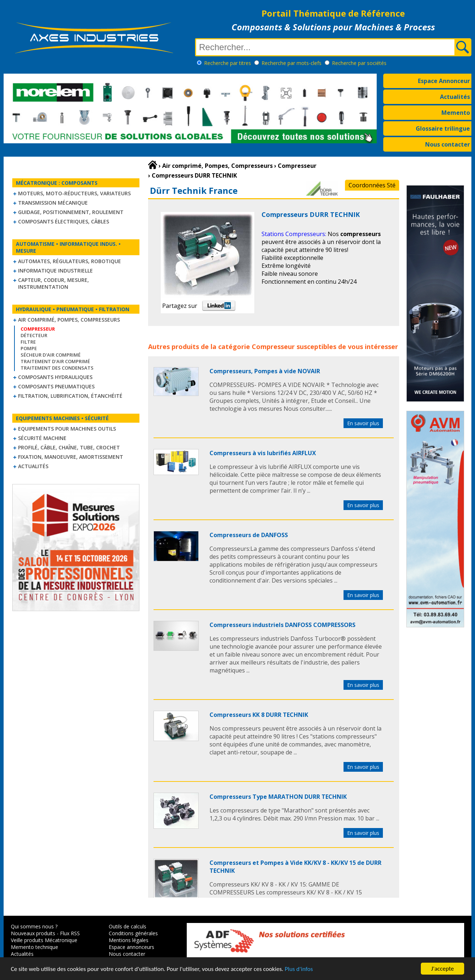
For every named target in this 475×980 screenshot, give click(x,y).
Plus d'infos (299, 969)
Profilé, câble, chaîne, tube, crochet (69, 447)
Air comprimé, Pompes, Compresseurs (69, 320)
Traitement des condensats (57, 368)
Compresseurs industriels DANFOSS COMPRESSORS (282, 625)
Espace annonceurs (131, 947)
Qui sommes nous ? (34, 926)
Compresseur (273, 347)
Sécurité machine (42, 438)
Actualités (455, 97)
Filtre (28, 342)
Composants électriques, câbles (64, 221)
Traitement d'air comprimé (55, 361)
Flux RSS (70, 933)
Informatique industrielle (55, 271)
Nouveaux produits (33, 933)
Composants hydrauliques (55, 377)
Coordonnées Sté (372, 185)
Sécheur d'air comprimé (51, 355)
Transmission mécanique (53, 203)
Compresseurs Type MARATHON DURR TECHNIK (278, 797)
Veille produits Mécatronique (44, 940)
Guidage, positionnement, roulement (71, 212)
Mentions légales (129, 940)
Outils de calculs (128, 926)
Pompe (29, 348)
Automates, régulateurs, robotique (70, 261)
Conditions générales (133, 933)
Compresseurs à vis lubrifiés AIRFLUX (263, 453)
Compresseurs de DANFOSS (249, 535)
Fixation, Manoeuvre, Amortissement (71, 457)
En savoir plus (363, 423)
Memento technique (34, 947)
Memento (456, 113)
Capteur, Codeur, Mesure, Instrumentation (53, 283)
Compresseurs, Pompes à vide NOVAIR (265, 371)
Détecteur (34, 335)
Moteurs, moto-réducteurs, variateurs (74, 193)
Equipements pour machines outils (67, 429)
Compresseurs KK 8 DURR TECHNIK (259, 715)
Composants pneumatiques (56, 386)
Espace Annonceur (444, 81)
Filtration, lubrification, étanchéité (70, 396)
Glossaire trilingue (443, 129)
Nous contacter (448, 144)
